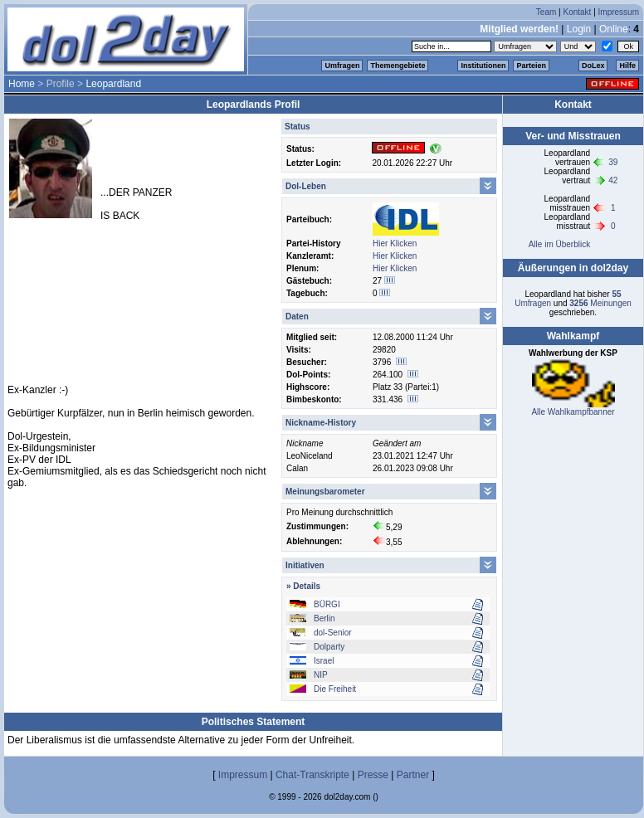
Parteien (531, 66)
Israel (324, 661)
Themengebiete (398, 66)
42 (613, 180)
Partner (413, 775)
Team (546, 12)
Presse (373, 775)
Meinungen (600, 303)
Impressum (619, 12)
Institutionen (483, 66)
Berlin (324, 618)
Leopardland (113, 84)
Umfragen (342, 66)
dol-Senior (333, 633)
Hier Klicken (395, 243)
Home (22, 84)
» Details (303, 586)
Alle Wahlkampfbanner (573, 412)
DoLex (593, 66)
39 (613, 162)
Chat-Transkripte (312, 775)
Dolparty (329, 647)
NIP (321, 675)
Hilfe (627, 66)
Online (614, 29)
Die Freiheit (335, 689)
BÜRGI (327, 604)
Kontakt (577, 12)
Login (579, 29)
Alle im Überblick (559, 244)
